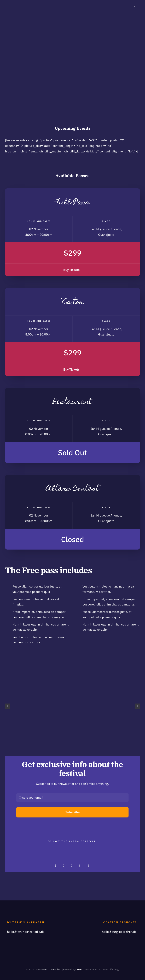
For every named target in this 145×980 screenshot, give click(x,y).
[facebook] (80, 866)
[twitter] (63, 866)
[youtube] (88, 866)
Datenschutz (55, 969)
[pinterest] (72, 866)
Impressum (42, 969)
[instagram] (55, 866)
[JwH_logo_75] (12, 4)
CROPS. (79, 969)
